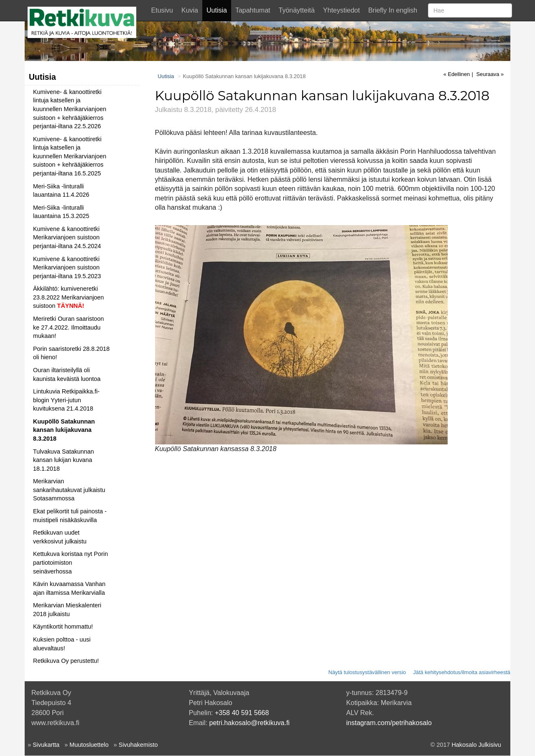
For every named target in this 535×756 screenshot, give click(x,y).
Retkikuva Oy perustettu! (66, 661)
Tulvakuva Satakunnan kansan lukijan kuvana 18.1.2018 (64, 460)
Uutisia (217, 10)
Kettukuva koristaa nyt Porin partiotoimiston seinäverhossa (70, 562)
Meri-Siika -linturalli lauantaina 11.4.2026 (61, 191)
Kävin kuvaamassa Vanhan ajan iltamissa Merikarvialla (69, 588)
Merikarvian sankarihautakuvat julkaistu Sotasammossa (69, 490)
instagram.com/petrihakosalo (389, 723)
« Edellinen (457, 74)
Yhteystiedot (341, 10)
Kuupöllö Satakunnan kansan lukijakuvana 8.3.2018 (64, 430)
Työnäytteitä (297, 10)
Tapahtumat (253, 10)
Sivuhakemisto (138, 745)
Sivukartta (46, 745)
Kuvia (190, 10)
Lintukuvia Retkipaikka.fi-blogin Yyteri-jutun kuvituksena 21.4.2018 (66, 400)
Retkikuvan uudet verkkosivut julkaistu (60, 537)
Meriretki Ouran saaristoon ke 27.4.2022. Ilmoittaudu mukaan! (69, 327)
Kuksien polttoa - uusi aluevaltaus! (62, 644)
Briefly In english (393, 10)
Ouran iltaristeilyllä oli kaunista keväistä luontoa (67, 374)
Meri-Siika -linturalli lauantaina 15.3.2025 (61, 212)
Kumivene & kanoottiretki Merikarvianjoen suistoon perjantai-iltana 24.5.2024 (67, 237)
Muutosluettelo (89, 745)
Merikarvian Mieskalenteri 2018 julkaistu (67, 610)
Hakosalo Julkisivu (476, 745)
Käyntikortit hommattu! (63, 627)
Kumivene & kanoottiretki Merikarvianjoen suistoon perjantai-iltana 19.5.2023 (67, 268)
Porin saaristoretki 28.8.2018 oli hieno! (71, 353)
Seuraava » (490, 74)
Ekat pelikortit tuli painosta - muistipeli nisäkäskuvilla (70, 516)
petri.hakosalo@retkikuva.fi (250, 723)
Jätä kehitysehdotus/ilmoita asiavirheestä (462, 672)
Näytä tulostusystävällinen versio (367, 672)
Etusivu (162, 10)
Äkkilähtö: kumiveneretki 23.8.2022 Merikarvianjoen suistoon (69, 297)
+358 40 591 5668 (242, 713)
